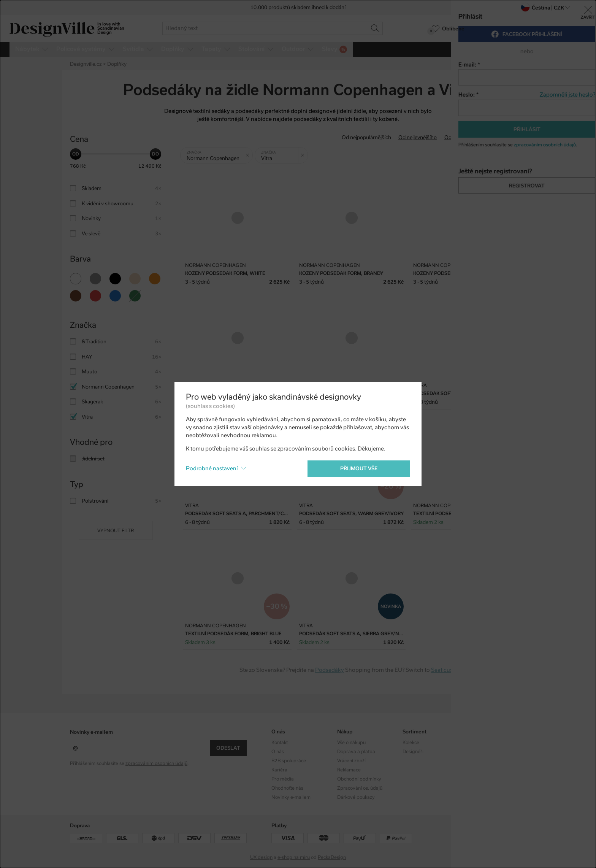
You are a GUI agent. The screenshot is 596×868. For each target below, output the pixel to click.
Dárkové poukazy (356, 797)
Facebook (479, 752)
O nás (278, 752)
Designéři (413, 752)
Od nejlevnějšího (418, 137)
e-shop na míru (294, 857)
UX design (261, 857)
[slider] (76, 154)
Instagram (479, 743)
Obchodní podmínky (359, 779)
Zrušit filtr (249, 152)
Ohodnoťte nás (287, 788)
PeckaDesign (332, 857)
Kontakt (280, 743)
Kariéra (279, 770)
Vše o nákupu (351, 743)
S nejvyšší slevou (506, 137)
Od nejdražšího (462, 137)
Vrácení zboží (351, 761)
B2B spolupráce (289, 761)
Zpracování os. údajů (360, 788)
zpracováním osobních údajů (156, 763)
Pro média (283, 779)
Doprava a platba (356, 752)
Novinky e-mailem (91, 732)
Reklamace (349, 770)
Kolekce (411, 743)
